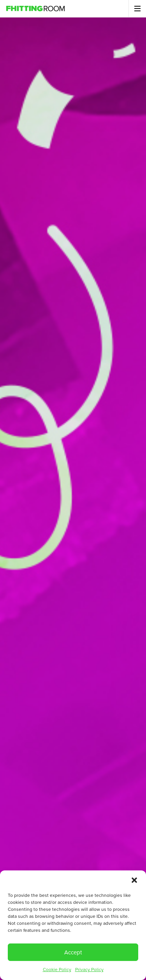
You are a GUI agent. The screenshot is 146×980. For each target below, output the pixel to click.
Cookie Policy (57, 970)
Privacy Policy (89, 970)
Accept (73, 952)
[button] (134, 880)
